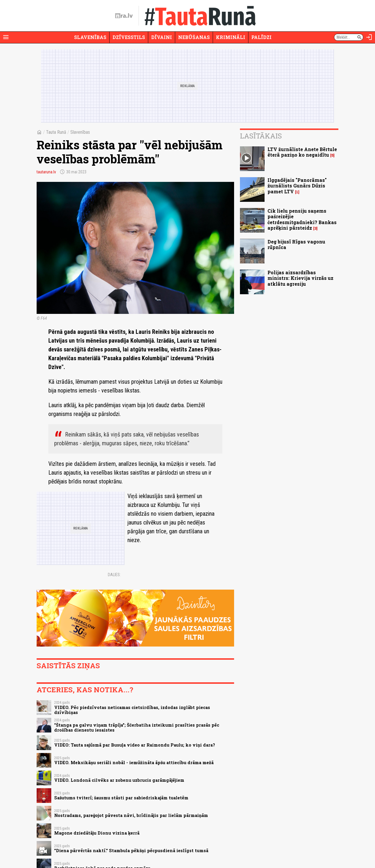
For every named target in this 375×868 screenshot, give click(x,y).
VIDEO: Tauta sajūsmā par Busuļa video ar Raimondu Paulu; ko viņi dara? (135, 745)
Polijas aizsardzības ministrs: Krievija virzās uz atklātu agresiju (300, 278)
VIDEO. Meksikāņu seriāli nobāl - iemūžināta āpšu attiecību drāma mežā (134, 763)
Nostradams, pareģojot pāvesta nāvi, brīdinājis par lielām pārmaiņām (131, 815)
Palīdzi (261, 37)
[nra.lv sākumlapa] (124, 16)
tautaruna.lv (46, 172)
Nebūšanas (194, 37)
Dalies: (114, 575)
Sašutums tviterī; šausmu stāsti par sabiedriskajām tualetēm (121, 798)
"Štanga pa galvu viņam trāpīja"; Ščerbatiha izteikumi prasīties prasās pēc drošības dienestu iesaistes (137, 727)
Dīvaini (162, 37)
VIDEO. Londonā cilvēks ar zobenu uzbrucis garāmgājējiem (119, 780)
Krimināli (231, 37)
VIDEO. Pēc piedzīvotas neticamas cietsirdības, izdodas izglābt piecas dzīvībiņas (132, 710)
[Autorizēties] (369, 37)
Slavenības (90, 37)
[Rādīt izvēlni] (6, 37)
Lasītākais (261, 136)
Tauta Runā (56, 132)
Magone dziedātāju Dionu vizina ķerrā (97, 833)
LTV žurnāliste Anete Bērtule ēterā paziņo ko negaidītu (302, 152)
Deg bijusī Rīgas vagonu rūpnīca (296, 244)
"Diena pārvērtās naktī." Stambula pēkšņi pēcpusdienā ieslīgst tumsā (131, 851)
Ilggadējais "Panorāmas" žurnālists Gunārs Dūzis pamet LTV (297, 186)
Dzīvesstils (129, 37)
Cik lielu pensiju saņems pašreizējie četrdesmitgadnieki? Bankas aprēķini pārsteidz (302, 219)
